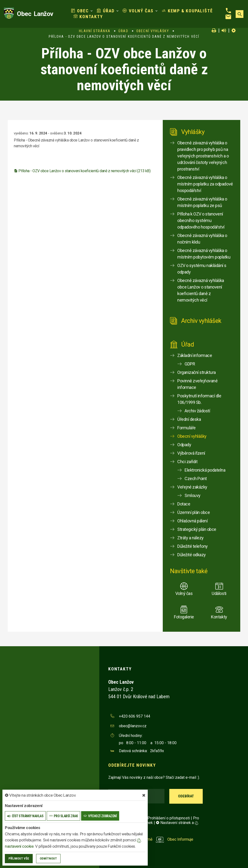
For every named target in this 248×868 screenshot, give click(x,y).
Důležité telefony (193, 546)
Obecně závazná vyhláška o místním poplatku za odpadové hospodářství (205, 184)
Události (219, 593)
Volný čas (138, 11)
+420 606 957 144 (135, 716)
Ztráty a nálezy (190, 538)
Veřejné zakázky (192, 487)
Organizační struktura (197, 372)
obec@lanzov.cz (133, 726)
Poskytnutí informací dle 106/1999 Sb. (199, 399)
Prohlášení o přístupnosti (169, 818)
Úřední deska (189, 419)
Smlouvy (193, 495)
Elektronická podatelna (205, 470)
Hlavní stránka (95, 31)
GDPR (190, 364)
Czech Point (196, 479)
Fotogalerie (184, 617)
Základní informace (195, 355)
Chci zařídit (187, 462)
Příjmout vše (19, 858)
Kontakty (88, 17)
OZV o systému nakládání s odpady (202, 269)
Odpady (184, 445)
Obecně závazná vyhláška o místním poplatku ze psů (202, 202)
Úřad (106, 11)
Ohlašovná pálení (192, 521)
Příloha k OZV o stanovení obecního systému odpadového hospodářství (201, 220)
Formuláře (186, 428)
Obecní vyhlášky (153, 31)
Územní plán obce (194, 512)
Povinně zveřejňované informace (197, 384)
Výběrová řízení (191, 453)
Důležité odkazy (192, 555)
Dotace (184, 504)
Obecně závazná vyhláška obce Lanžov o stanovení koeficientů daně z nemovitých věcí (201, 290)
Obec (80, 11)
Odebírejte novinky (132, 765)
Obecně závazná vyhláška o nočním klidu (202, 239)
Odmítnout (48, 858)
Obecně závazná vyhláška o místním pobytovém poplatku (204, 254)
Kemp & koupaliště (187, 11)
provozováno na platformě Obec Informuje (151, 839)
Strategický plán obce (197, 529)
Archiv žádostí (197, 411)
